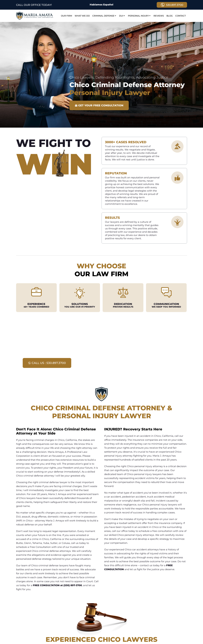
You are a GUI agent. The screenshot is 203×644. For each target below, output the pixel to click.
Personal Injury (139, 16)
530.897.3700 (172, 5)
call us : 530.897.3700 (47, 363)
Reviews (159, 16)
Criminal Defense (104, 16)
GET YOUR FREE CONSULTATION (99, 105)
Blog (170, 16)
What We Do (82, 16)
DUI (122, 16)
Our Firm (66, 16)
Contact (181, 16)
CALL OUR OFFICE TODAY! (34, 5)
